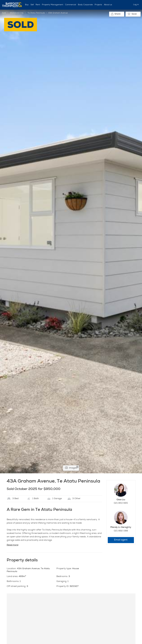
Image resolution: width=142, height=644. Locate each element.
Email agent (121, 540)
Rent (38, 5)
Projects (98, 5)
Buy (27, 5)
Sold (4, 13)
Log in (136, 5)
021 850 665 (121, 503)
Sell (32, 5)
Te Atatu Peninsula (36, 13)
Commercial (71, 5)
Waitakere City (17, 13)
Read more (13, 545)
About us (108, 5)
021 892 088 (121, 531)
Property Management (53, 5)
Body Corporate (85, 5)
